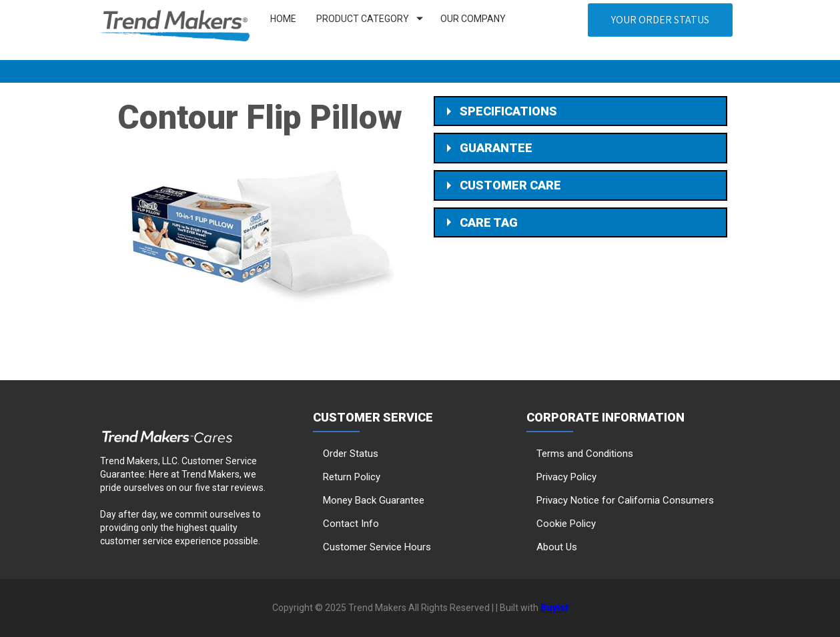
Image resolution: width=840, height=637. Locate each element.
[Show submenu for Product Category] (420, 19)
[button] (660, 20)
